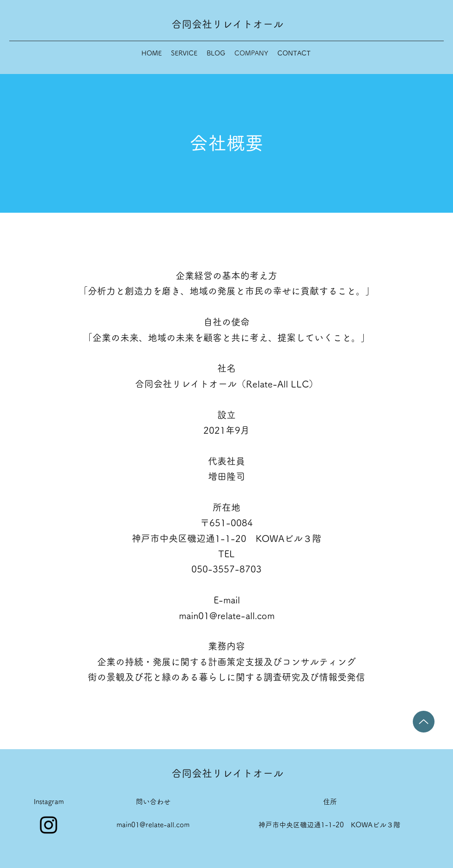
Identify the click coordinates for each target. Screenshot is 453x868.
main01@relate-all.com (227, 616)
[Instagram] (49, 825)
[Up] (424, 722)
